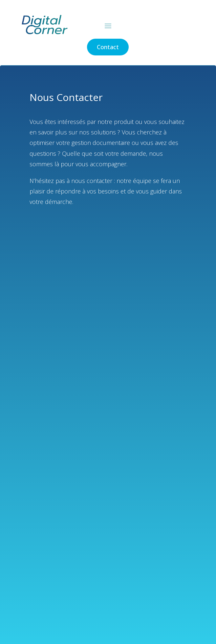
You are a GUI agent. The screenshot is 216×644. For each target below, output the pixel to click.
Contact (108, 47)
